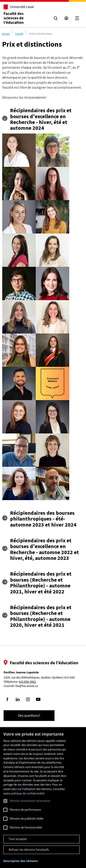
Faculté (19, 34)
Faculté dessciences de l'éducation (14, 18)
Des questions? (29, 716)
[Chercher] (56, 18)
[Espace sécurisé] (66, 18)
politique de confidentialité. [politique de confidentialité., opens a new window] (28, 793)
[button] (21, 861)
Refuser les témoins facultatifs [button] (29, 850)
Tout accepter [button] (18, 839)
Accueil (6, 34)
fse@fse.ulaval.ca (27, 686)
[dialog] (43, 798)
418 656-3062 (27, 682)
